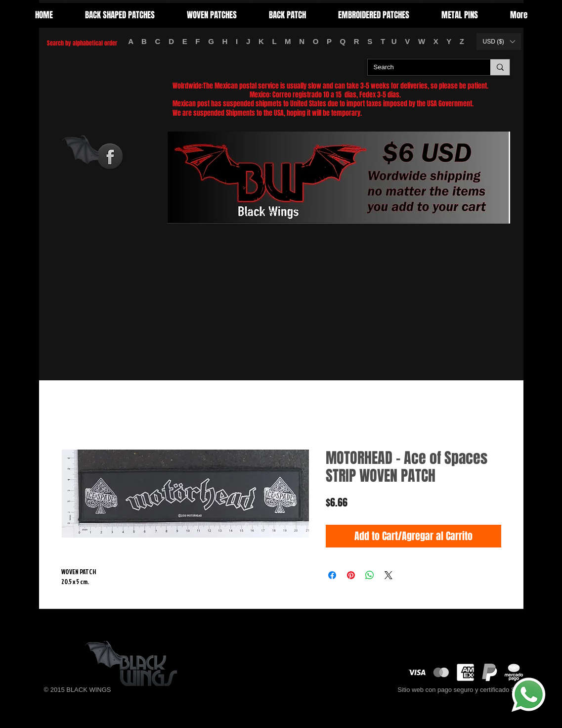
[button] (499, 42)
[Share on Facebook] (332, 575)
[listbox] (499, 42)
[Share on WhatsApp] (370, 575)
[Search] (422, 68)
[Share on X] (389, 575)
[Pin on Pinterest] (351, 575)
